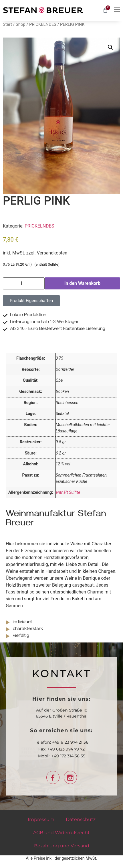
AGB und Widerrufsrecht (61, 833)
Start (7, 24)
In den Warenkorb (82, 283)
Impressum (41, 819)
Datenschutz (81, 819)
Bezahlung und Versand (62, 846)
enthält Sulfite (68, 492)
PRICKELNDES (43, 24)
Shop (21, 24)
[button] (110, 47)
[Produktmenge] (24, 283)
